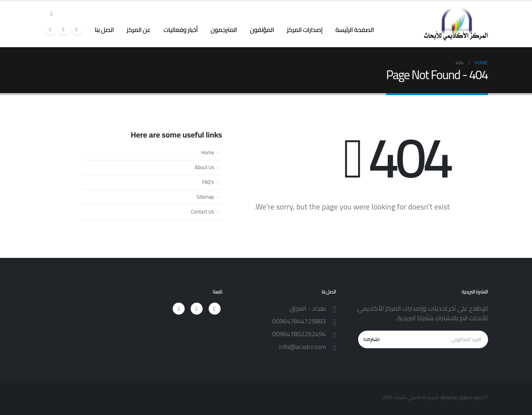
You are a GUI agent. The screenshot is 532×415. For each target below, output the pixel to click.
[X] (64, 30)
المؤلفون (262, 30)
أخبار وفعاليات (181, 30)
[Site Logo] (456, 24)
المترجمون (224, 30)
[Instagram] (50, 30)
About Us (204, 167)
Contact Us (202, 212)
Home (208, 153)
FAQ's (208, 182)
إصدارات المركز (304, 30)
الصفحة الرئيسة (355, 30)
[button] (52, 14)
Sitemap (205, 197)
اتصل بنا (104, 30)
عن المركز (139, 30)
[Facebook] (77, 30)
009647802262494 (299, 334)
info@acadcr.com (302, 347)
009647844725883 (299, 321)
